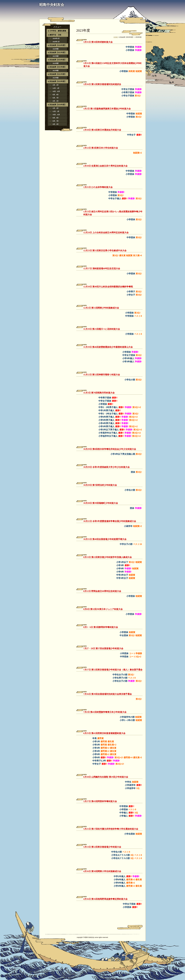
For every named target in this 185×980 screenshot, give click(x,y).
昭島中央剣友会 (52, 5)
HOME (116, 37)
